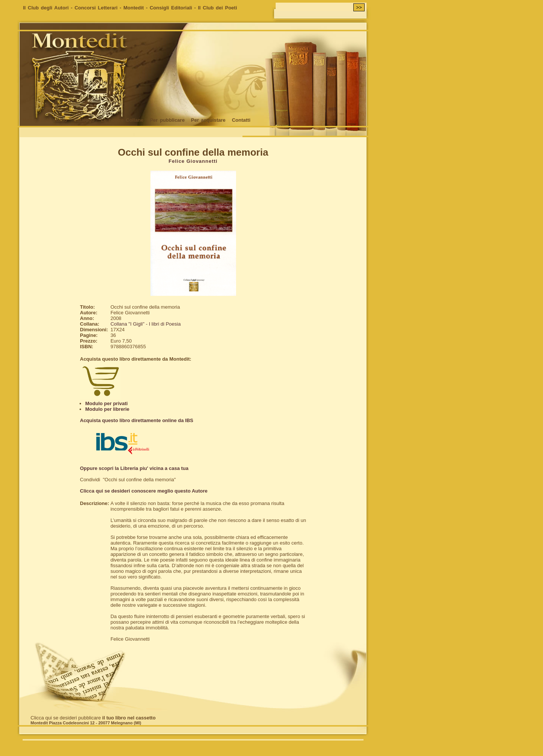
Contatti (241, 120)
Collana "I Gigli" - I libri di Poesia (146, 324)
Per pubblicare (167, 120)
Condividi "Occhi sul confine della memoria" (128, 480)
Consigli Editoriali (171, 8)
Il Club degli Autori (46, 8)
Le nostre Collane (122, 120)
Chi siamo (55, 120)
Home (30, 120)
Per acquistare (208, 120)
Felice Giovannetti (193, 161)
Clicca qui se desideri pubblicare (93, 718)
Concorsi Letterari (96, 8)
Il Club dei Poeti (218, 8)
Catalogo (84, 120)
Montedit (133, 8)
